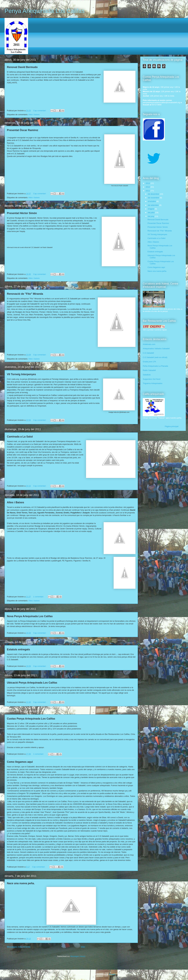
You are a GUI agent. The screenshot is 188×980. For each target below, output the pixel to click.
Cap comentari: (40, 111)
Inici (83, 947)
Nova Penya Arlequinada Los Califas (30, 616)
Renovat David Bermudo (22, 67)
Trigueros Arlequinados (153, 383)
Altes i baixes (34, 115)
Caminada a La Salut (20, 437)
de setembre (154, 205)
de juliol (152, 212)
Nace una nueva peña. (21, 883)
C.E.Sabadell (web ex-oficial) (155, 357)
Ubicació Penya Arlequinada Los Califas (32, 683)
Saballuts (147, 375)
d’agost (151, 209)
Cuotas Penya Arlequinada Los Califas (31, 719)
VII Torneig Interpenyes (21, 374)
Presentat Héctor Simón (22, 213)
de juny (151, 216)
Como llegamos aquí (20, 762)
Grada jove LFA (149, 362)
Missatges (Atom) (78, 956)
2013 (148, 183)
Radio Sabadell (149, 370)
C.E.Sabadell (148, 353)
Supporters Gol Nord (152, 379)
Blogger (112, 974)
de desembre (154, 194)
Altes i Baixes (15, 502)
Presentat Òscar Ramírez (23, 130)
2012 (148, 187)
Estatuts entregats (18, 649)
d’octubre (152, 201)
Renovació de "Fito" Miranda (25, 294)
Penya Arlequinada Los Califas (45, 11)
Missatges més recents (19, 947)
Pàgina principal (172, 426)
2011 (148, 191)
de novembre (154, 198)
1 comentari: (39, 597)
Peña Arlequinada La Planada (155, 366)
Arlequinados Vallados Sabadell (156, 349)
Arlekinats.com (149, 344)
